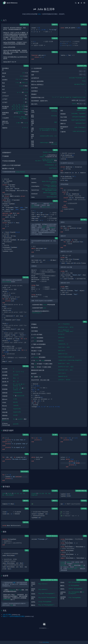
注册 (14, 583)
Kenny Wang (46, 642)
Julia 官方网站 (7, 615)
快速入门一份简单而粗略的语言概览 (14, 616)
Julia (39, 14)
